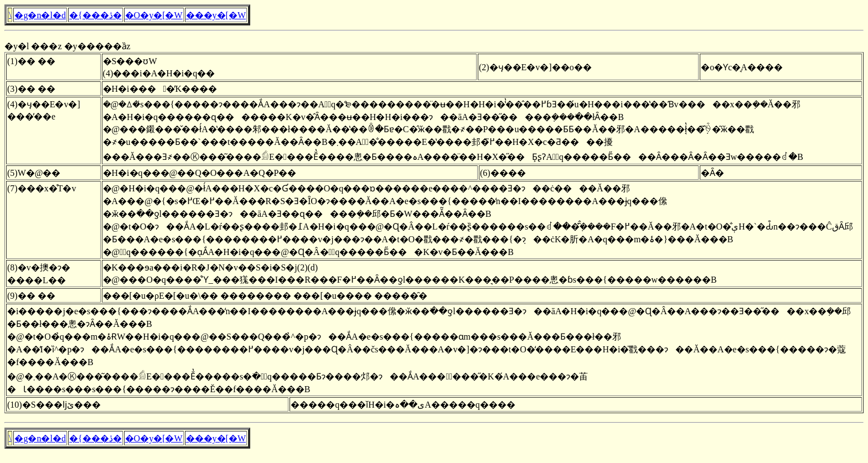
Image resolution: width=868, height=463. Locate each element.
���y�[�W (216, 15)
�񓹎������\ (10, 15)
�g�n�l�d (40, 15)
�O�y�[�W (154, 15)
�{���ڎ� (95, 15)
